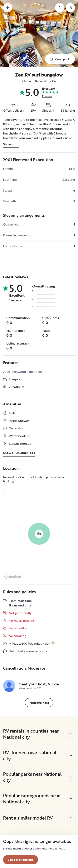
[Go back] (8, 8)
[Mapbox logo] (13, 577)
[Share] (70, 8)
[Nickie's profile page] (9, 686)
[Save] (60, 8)
